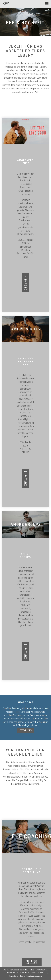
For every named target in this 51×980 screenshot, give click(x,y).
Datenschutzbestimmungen (31, 976)
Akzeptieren (14, 976)
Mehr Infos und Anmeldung (25, 283)
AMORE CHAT (25, 702)
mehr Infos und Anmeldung (25, 478)
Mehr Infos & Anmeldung (32, 962)
